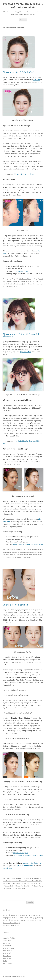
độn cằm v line (12, 284)
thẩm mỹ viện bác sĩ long (34, 284)
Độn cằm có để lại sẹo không (24, 174)
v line (4, 888)
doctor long (17, 281)
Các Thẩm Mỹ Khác (25, 279)
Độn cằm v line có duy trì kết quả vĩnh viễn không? (21, 335)
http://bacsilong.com (20, 271)
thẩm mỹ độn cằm (20, 886)
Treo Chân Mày (7, 963)
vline (8, 888)
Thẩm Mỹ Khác (7, 951)
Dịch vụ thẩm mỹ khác (24, 866)
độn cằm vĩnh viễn (22, 555)
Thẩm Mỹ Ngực (7, 958)
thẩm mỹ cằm (22, 284)
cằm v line (9, 281)
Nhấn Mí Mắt (7, 946)
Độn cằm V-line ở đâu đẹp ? (16, 605)
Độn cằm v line (26, 352)
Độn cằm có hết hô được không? (19, 72)
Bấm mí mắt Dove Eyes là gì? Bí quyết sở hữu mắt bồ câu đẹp (22, 920)
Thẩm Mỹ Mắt (7, 953)
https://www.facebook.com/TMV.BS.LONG (28, 544)
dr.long (23, 552)
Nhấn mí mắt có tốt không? (11, 923)
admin (16, 286)
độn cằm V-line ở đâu (9, 555)
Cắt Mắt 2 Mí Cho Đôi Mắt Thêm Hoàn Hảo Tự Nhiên (23, 6)
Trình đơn (23, 20)
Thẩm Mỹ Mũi (7, 956)
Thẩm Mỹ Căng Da (8, 948)
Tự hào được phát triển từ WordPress (14, 976)
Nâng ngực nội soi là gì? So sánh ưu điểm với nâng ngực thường (23, 918)
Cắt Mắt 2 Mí (7, 941)
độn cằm (37, 80)
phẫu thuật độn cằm (23, 883)
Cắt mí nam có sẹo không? (11, 925)
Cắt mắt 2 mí (7, 868)
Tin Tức (5, 961)
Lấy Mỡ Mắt (6, 943)
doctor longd (25, 281)
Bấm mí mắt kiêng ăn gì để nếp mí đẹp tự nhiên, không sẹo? (21, 915)
